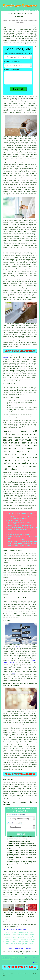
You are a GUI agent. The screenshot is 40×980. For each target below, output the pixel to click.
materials (13, 231)
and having (34, 183)
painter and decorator (14, 44)
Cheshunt (6, 358)
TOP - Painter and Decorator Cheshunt (16, 930)
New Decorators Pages (19, 957)
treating (34, 172)
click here (18, 646)
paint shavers (13, 233)
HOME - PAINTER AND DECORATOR (20, 948)
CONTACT (29, 10)
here (23, 922)
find (8, 783)
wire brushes (25, 237)
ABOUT (25, 10)
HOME (16, 10)
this (14, 673)
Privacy (36, 963)
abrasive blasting (13, 238)
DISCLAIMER (35, 10)
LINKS (20, 10)
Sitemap (4, 957)
